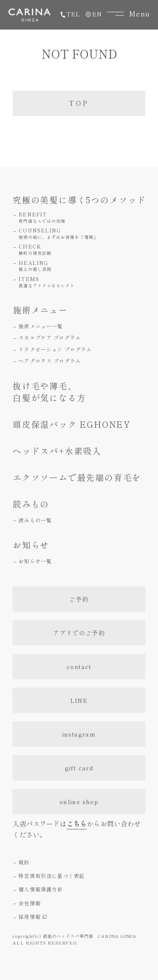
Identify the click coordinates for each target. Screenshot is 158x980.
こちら (77, 823)
